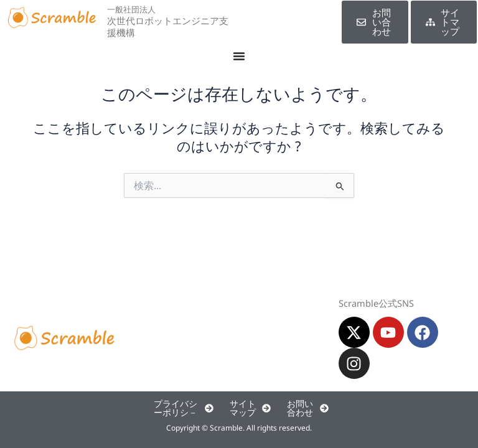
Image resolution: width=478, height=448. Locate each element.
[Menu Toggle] (239, 56)
